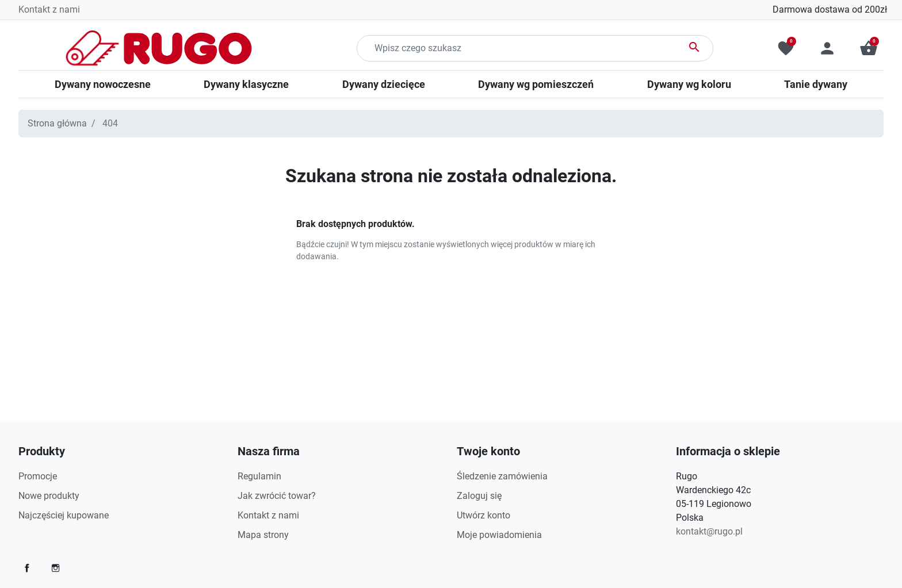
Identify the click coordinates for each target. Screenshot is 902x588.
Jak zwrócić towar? (277, 496)
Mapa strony (263, 535)
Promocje (38, 476)
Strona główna (57, 123)
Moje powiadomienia (499, 535)
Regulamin (259, 476)
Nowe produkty (49, 496)
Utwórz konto (484, 515)
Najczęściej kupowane (64, 515)
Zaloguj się (479, 496)
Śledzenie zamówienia (502, 476)
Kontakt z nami (49, 9)
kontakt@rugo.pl (709, 531)
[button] (869, 48)
